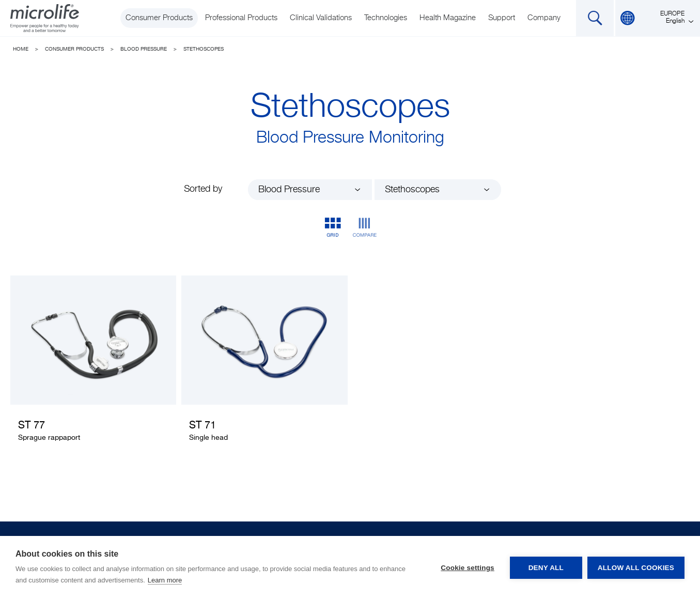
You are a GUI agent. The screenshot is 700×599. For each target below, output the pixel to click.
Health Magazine (448, 18)
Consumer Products (159, 18)
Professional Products (241, 18)
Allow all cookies (636, 568)
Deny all (546, 568)
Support (502, 18)
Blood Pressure (144, 49)
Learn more (165, 580)
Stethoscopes (204, 49)
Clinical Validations (321, 18)
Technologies (386, 18)
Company (544, 18)
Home (21, 49)
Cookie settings (468, 568)
